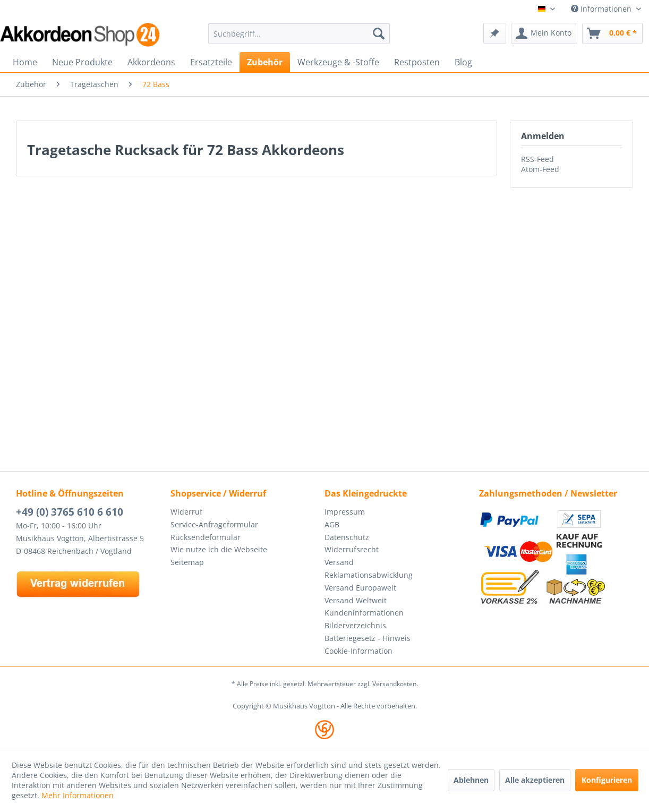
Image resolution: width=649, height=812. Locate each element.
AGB (332, 524)
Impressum (345, 512)
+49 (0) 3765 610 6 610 (70, 512)
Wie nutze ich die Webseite (219, 549)
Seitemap (187, 562)
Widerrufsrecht (352, 549)
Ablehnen (471, 780)
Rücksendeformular (206, 537)
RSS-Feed (537, 159)
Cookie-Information (358, 651)
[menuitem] (299, 33)
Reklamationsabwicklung (369, 575)
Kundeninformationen (364, 613)
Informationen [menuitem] (602, 9)
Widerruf (186, 512)
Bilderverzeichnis (355, 625)
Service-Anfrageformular (214, 524)
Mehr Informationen (78, 795)
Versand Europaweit (360, 588)
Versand (339, 562)
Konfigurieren (607, 780)
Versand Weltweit (356, 600)
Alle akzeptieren (535, 780)
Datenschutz (347, 537)
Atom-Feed (540, 169)
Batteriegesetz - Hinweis (368, 638)
